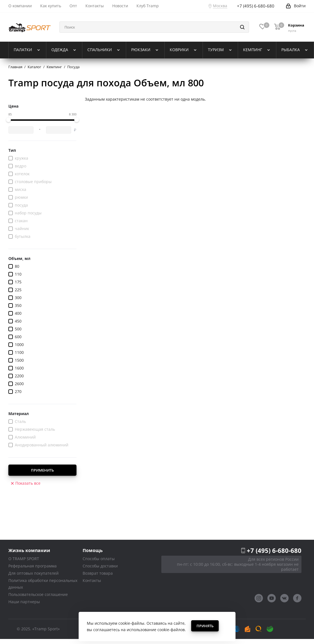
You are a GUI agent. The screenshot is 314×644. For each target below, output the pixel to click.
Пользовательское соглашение (38, 594)
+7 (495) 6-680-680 (274, 550)
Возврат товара (98, 573)
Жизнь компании (29, 550)
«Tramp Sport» (46, 629)
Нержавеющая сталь (35, 429)
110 (18, 274)
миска (21, 189)
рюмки (21, 197)
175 (18, 282)
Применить (42, 470)
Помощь (93, 550)
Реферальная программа (33, 566)
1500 (19, 360)
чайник (22, 229)
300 (18, 298)
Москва (220, 6)
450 (18, 321)
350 (18, 305)
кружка (21, 158)
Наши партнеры (24, 602)
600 (18, 337)
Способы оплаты (99, 559)
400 (18, 313)
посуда (21, 205)
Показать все (28, 483)
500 (18, 329)
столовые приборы (33, 182)
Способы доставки (100, 566)
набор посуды (28, 213)
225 (18, 290)
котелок (22, 174)
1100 (19, 352)
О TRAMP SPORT (24, 559)
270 (18, 391)
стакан (21, 221)
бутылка (23, 236)
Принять (205, 626)
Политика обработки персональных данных (43, 584)
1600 (19, 368)
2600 (19, 384)
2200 (19, 376)
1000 (19, 345)
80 (17, 266)
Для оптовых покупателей (33, 573)
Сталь (20, 421)
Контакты (92, 580)
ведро (21, 166)
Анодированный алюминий (42, 445)
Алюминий (25, 437)
